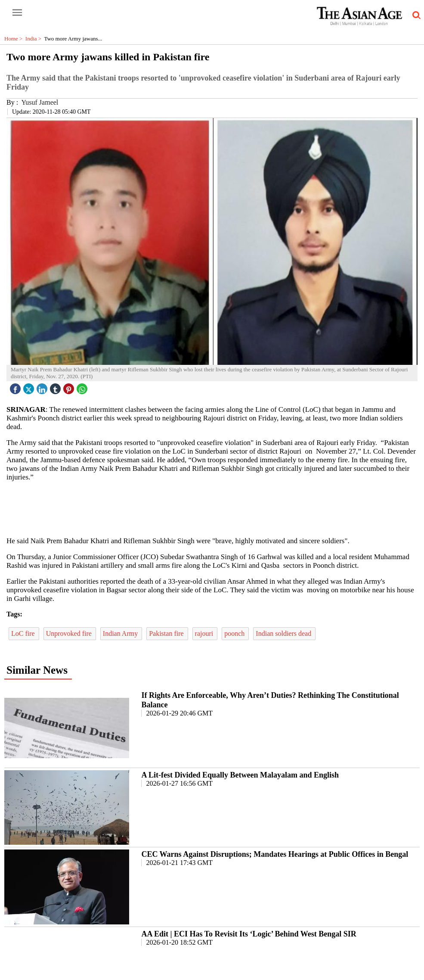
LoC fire (24, 633)
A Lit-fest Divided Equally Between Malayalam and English (240, 775)
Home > (15, 39)
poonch (235, 633)
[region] (215, 508)
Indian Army (121, 633)
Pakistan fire (167, 633)
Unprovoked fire (70, 633)
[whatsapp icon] (83, 387)
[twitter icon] (30, 387)
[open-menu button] (17, 13)
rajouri (205, 633)
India (35, 39)
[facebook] (16, 387)
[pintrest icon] (70, 387)
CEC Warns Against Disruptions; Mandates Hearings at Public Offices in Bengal (275, 854)
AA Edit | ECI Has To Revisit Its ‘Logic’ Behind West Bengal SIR (249, 934)
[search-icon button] (415, 16)
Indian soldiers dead (284, 633)
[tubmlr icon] (56, 387)
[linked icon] (43, 387)
